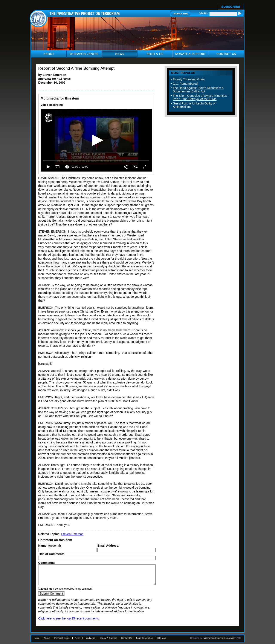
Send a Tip (90, 638)
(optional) (50, 546)
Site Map (162, 638)
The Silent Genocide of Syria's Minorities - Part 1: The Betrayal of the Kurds (201, 97)
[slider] (96, 160)
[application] (96, 140)
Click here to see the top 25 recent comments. (69, 618)
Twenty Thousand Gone (189, 79)
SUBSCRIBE (231, 7)
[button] (96, 140)
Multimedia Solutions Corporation (219, 638)
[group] (67, 167)
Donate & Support (108, 638)
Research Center (62, 638)
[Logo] (49, 118)
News (77, 638)
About (47, 638)
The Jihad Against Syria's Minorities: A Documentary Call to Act (198, 90)
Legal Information (144, 638)
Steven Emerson (72, 534)
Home (37, 638)
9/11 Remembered (185, 84)
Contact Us (126, 638)
